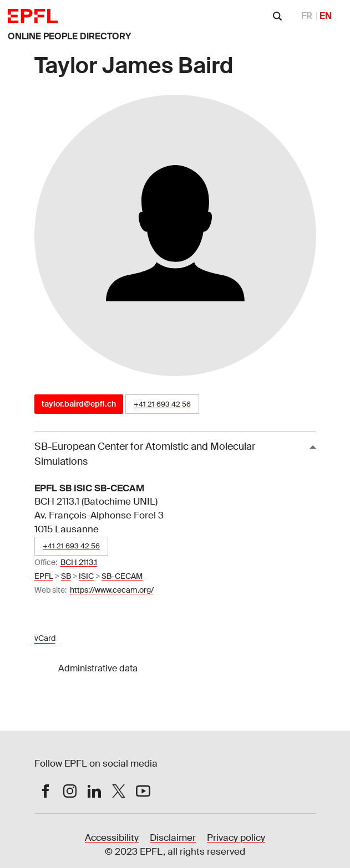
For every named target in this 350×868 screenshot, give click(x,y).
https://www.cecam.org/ (112, 590)
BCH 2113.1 (79, 562)
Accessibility (112, 838)
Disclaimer (173, 838)
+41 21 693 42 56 (162, 404)
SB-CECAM (122, 576)
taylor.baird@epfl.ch (79, 404)
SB (66, 576)
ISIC (86, 576)
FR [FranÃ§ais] (307, 16)
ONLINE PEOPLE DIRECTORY (69, 36)
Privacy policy (236, 838)
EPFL (44, 576)
